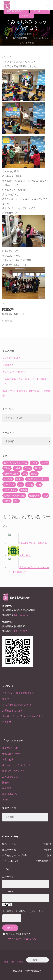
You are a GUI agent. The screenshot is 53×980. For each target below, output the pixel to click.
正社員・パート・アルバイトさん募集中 (23, 716)
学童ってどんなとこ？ (14, 771)
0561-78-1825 (21, 631)
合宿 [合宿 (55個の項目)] (25, 474)
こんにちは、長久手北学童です (18, 693)
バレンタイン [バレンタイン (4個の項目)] (10, 490)
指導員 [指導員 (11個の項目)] (24, 490)
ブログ (6, 699)
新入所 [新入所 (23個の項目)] (38, 468)
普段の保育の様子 (16, 11)
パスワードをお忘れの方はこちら (19, 939)
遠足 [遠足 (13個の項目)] (16, 501)
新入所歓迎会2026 (12, 358)
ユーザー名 (8, 877)
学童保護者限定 (10, 794)
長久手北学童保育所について (17, 705)
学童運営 (7, 788)
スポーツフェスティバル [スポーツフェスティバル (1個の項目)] (15, 463)
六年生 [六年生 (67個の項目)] (28, 468)
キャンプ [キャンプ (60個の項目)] (8, 479)
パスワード (8, 891)
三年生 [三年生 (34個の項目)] (7, 468)
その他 (6, 800)
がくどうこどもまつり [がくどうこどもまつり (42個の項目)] (37, 479)
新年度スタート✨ (12, 365)
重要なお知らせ (10, 748)
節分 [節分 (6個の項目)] (39, 484)
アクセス (7, 722)
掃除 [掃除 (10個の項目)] (20, 484)
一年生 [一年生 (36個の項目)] (34, 463)
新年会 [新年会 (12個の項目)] (30, 484)
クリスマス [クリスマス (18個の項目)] (9, 484)
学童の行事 (8, 759)
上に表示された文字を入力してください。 (24, 911)
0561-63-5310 (21, 615)
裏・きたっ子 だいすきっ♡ (34, 13)
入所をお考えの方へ (12, 710)
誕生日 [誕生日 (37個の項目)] (19, 479)
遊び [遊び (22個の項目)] (46, 495)
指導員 (8, 321)
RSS (6, 962)
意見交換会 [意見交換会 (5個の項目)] (34, 495)
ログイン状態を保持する (18, 934)
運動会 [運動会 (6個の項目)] (7, 501)
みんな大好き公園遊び (14, 372)
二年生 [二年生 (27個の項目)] (45, 463)
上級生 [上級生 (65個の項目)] (17, 468)
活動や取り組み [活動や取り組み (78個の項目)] (11, 474)
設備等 (6, 782)
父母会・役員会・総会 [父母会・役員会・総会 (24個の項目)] (14, 495)
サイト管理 (17, 962)
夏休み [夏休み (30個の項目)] (34, 474)
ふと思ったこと (10, 777)
